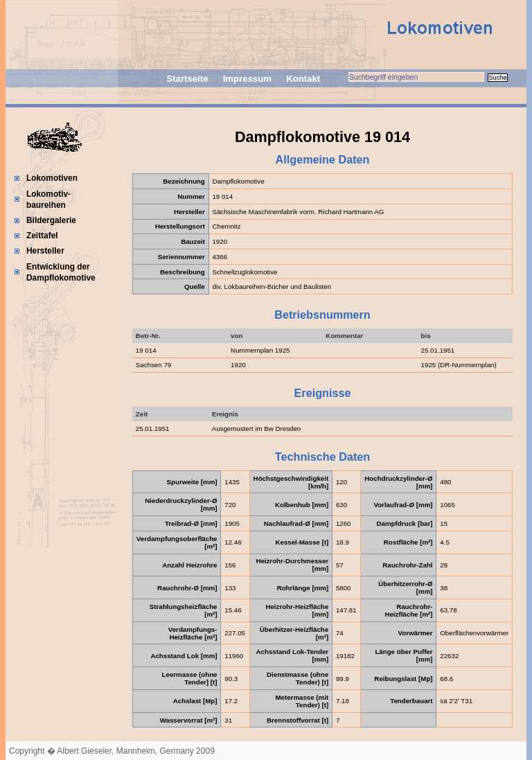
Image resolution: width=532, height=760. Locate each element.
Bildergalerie (51, 220)
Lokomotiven (52, 178)
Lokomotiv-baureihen (48, 200)
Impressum (247, 79)
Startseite (187, 79)
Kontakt (303, 79)
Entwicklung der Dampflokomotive (61, 272)
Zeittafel (42, 236)
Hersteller (45, 251)
